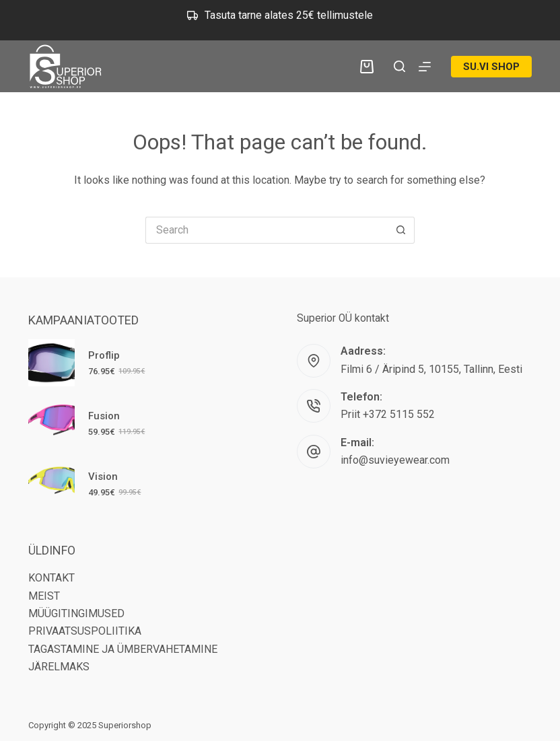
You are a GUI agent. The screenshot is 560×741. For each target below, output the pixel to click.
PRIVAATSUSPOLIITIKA (85, 631)
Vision (103, 477)
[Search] (399, 66)
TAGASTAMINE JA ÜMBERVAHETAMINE (123, 649)
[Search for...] (267, 230)
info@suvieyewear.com (395, 460)
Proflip (104, 355)
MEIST (44, 596)
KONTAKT (51, 578)
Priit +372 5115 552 (388, 414)
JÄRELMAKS (59, 667)
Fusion (104, 416)
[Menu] (425, 67)
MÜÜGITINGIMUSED (76, 613)
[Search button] (401, 230)
